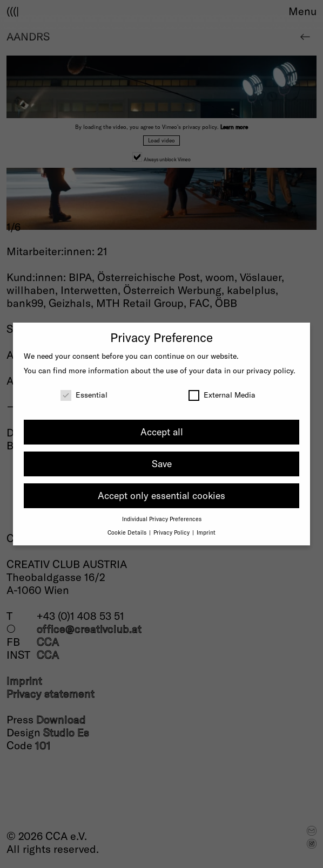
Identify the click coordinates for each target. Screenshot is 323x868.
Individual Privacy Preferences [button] (162, 519)
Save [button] (162, 463)
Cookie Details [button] (128, 532)
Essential (84, 395)
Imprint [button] (206, 532)
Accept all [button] (162, 432)
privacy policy (270, 370)
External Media (222, 395)
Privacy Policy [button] (172, 532)
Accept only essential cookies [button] (161, 495)
